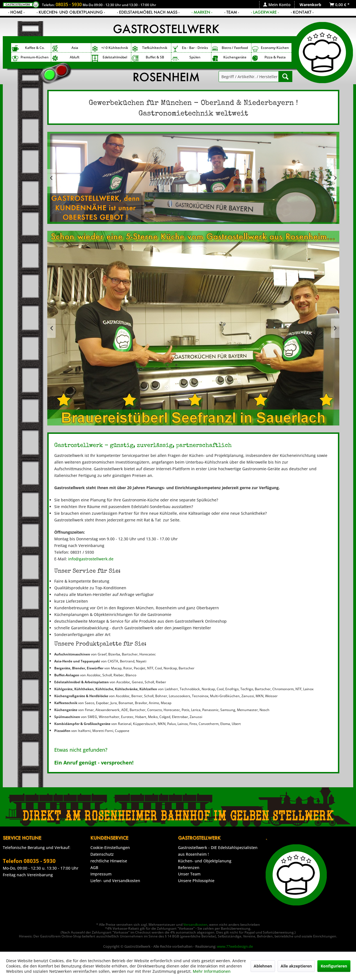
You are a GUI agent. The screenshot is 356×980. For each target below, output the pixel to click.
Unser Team (189, 874)
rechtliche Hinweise (109, 861)
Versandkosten (195, 925)
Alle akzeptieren (296, 966)
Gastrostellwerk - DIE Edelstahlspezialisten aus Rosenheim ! (218, 851)
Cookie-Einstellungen (110, 847)
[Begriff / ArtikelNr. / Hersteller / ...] (255, 76)
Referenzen (189, 868)
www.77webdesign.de (235, 946)
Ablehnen (263, 966)
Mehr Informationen (212, 971)
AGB (94, 868)
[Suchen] (285, 76)
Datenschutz (102, 854)
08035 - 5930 (69, 4)
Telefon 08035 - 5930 (29, 861)
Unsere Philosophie (196, 881)
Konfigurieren (334, 966)
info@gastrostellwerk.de (91, 559)
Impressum (101, 874)
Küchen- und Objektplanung (205, 861)
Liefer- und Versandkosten (115, 881)
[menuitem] (277, 5)
